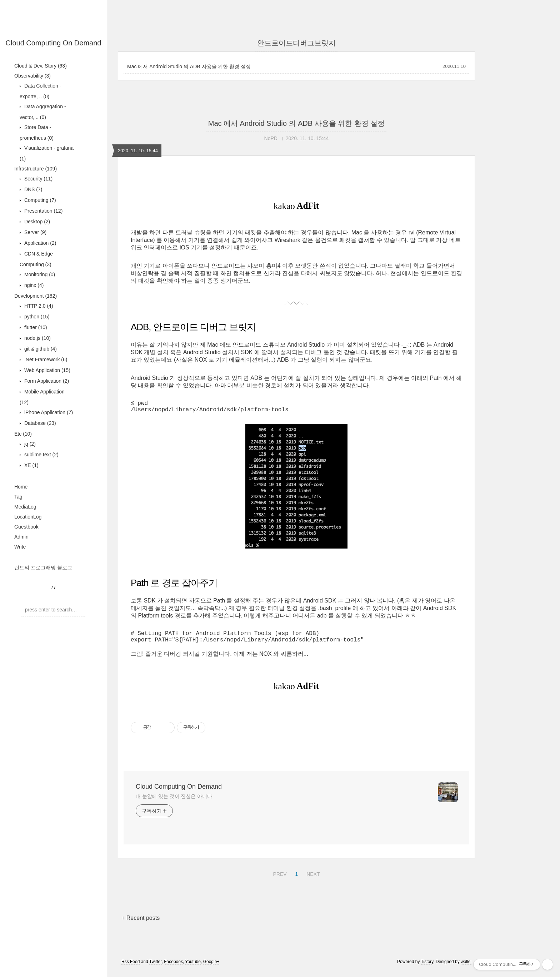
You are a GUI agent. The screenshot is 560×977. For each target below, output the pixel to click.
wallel (466, 967)
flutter (35, 327)
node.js (37, 338)
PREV (279, 879)
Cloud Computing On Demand (54, 43)
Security (38, 179)
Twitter (156, 967)
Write (20, 547)
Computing (39, 200)
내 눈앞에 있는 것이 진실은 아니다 (174, 802)
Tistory (427, 967)
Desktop (36, 222)
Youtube (193, 967)
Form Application (46, 381)
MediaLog (25, 507)
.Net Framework (45, 359)
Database (39, 423)
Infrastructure (36, 169)
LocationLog (28, 517)
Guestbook (26, 527)
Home (21, 487)
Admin (21, 537)
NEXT (312, 879)
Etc (23, 434)
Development (36, 296)
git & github (40, 349)
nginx (33, 285)
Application (39, 243)
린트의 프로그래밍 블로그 (43, 567)
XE (31, 465)
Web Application (47, 370)
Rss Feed (131, 967)
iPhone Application (48, 412)
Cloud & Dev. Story (41, 66)
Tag (18, 497)
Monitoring (39, 274)
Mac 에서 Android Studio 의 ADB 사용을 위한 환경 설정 (189, 66)
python (36, 317)
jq (29, 444)
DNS (32, 189)
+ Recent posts (141, 924)
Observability (32, 76)
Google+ (211, 967)
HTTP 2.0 (38, 306)
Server (35, 232)
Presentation (43, 211)
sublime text (41, 455)
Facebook (173, 967)
